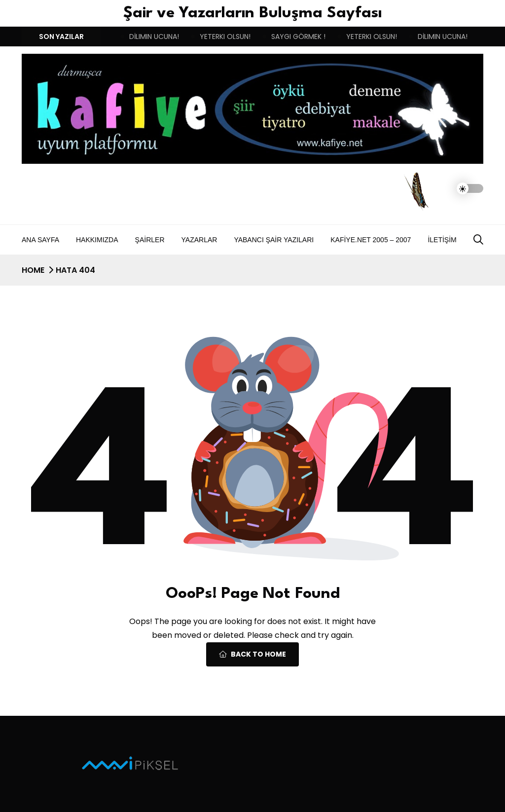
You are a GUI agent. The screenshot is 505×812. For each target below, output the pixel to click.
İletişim (442, 240)
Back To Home (252, 654)
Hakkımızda (97, 240)
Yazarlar (199, 240)
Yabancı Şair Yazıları (274, 240)
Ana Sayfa (40, 240)
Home (33, 270)
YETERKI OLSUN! (225, 37)
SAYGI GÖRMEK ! (298, 37)
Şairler (150, 240)
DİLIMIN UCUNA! (154, 37)
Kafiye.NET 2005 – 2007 (371, 240)
